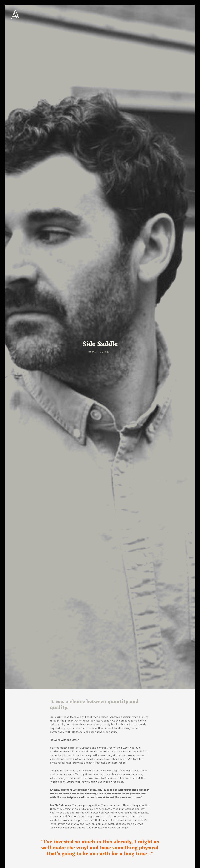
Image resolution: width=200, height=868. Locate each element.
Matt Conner (101, 352)
